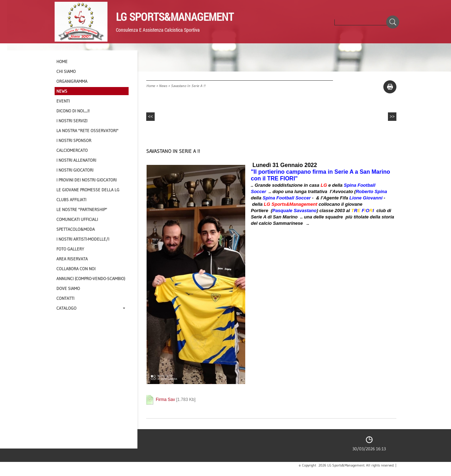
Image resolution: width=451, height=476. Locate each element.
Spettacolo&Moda (76, 229)
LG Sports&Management (175, 17)
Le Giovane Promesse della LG (88, 190)
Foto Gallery (70, 249)
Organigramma (72, 81)
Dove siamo (68, 288)
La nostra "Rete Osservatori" (87, 131)
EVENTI (63, 101)
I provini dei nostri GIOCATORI (87, 180)
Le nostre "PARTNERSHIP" (82, 209)
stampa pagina (390, 87)
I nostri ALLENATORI (76, 160)
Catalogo (91, 308)
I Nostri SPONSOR (74, 140)
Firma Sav (165, 400)
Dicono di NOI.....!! (73, 111)
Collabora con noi (76, 269)
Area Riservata (72, 259)
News (163, 86)
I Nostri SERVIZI (72, 121)
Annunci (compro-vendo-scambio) (91, 279)
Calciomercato (72, 150)
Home (151, 86)
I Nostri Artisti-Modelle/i (83, 239)
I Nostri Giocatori (75, 170)
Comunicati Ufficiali (77, 219)
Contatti (65, 298)
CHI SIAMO (66, 71)
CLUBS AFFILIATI (71, 200)
